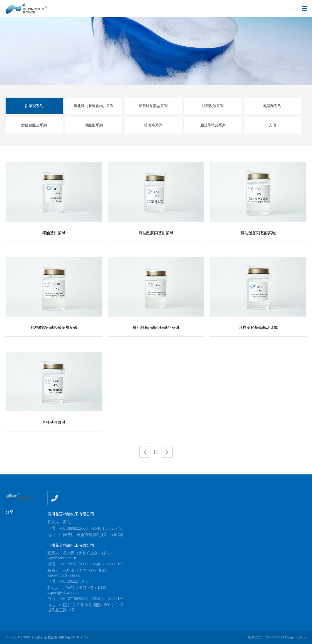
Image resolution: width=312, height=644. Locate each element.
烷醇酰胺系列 (213, 106)
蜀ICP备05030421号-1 (74, 637)
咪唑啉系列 (153, 125)
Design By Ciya (296, 637)
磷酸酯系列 (94, 125)
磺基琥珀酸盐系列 (153, 106)
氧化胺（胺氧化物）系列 (94, 106)
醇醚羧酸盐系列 (34, 125)
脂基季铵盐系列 (213, 125)
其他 (272, 125)
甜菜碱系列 (34, 106)
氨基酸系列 (272, 106)
